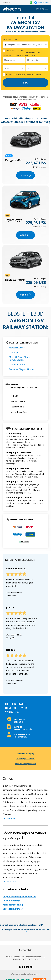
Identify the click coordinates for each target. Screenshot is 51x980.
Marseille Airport (17, 348)
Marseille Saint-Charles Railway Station (20, 358)
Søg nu (25, 175)
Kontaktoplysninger (13, 909)
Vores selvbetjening (13, 905)
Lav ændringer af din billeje (26, 759)
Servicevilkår (26, 950)
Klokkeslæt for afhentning (14, 55)
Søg (25, 83)
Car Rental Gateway (30, 959)
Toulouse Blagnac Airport (21, 369)
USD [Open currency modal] (42, 9)
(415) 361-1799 (44, 2)
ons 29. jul (34, 60)
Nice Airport (15, 352)
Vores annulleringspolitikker (26, 764)
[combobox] (5, 68)
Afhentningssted (10, 39)
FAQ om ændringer (12, 901)
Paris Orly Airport (17, 365)
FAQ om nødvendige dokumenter (19, 897)
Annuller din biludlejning (26, 754)
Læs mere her (9, 818)
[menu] (47, 9)
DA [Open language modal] (38, 9)
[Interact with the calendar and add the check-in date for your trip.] (14, 60)
